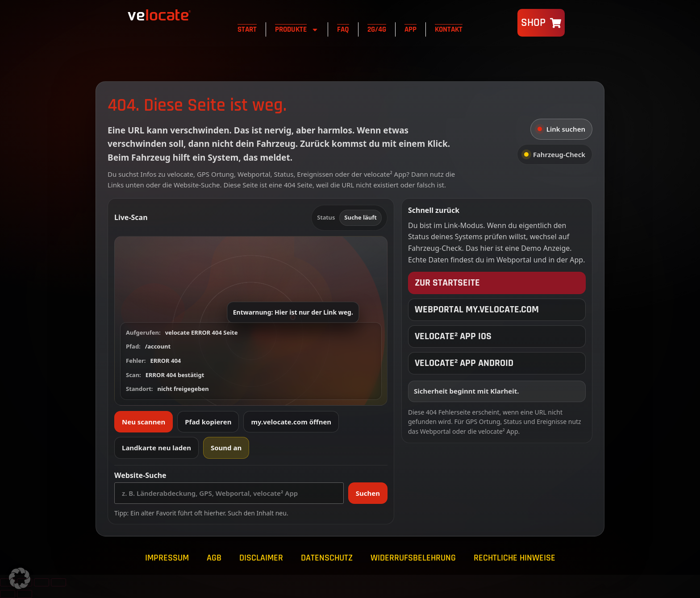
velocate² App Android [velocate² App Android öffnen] (464, 363)
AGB (214, 558)
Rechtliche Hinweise (515, 558)
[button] (251, 321)
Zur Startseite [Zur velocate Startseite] (447, 283)
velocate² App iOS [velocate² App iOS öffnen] (453, 336)
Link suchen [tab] (561, 129)
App (410, 29)
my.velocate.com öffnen (291, 422)
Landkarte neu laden (156, 448)
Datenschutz (327, 558)
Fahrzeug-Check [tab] (555, 154)
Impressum (167, 558)
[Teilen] (42, 582)
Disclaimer (261, 558)
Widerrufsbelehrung (413, 558)
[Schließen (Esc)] (58, 582)
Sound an (226, 448)
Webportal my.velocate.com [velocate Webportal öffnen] (477, 310)
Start (247, 29)
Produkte (297, 30)
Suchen (368, 493)
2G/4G (377, 29)
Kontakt (449, 29)
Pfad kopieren (208, 422)
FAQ (343, 29)
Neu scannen (144, 422)
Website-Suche (140, 475)
